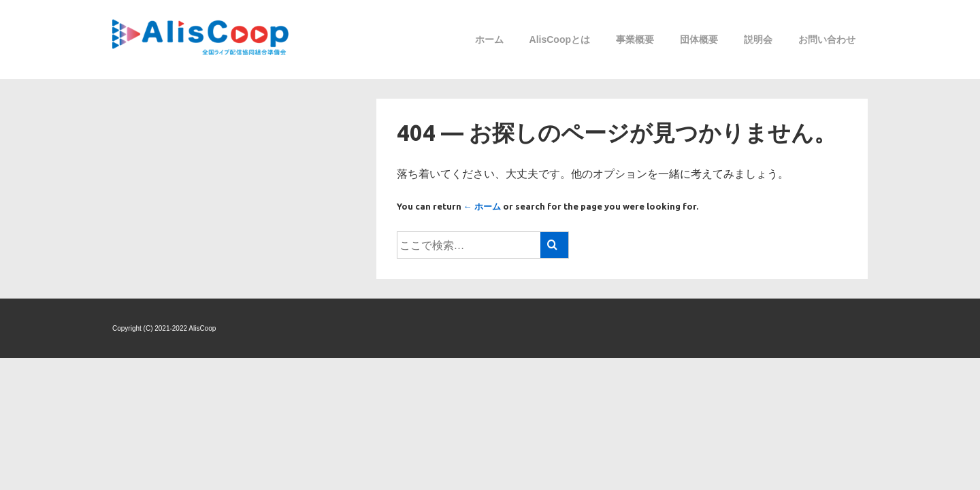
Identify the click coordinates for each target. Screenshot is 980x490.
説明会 (758, 39)
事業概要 (635, 39)
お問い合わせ (827, 39)
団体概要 (699, 39)
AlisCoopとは (560, 39)
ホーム (489, 39)
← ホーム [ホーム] (482, 206)
